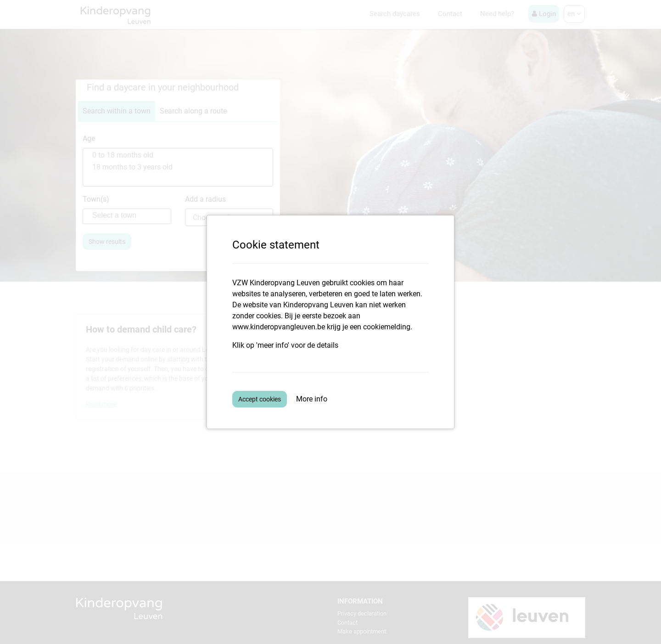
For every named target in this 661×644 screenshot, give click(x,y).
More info (312, 399)
